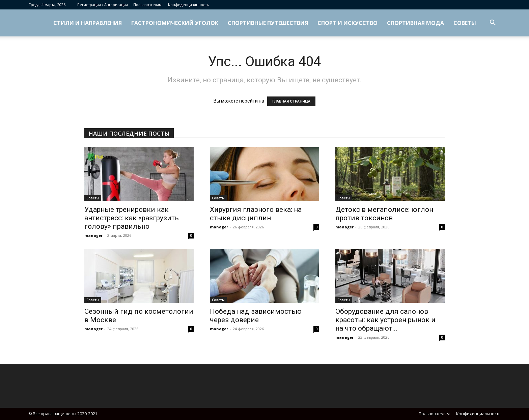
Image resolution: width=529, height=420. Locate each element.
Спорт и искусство (347, 23)
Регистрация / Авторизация (103, 5)
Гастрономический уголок (175, 23)
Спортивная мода (415, 23)
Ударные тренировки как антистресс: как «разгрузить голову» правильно (132, 218)
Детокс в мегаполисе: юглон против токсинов (384, 214)
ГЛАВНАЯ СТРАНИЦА (291, 101)
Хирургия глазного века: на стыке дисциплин (256, 214)
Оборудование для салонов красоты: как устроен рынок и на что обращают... (385, 320)
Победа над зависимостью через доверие (256, 316)
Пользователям (147, 5)
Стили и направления (88, 23)
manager (93, 235)
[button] (493, 23)
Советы (465, 23)
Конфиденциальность (189, 5)
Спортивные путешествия (268, 23)
